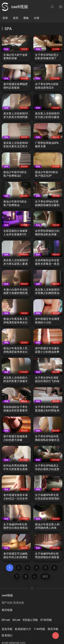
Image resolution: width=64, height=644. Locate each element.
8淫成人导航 (30, 620)
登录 (5, 18)
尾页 (45, 576)
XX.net (16, 620)
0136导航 (46, 620)
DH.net (6, 620)
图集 (26, 18)
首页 (16, 18)
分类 (37, 18)
